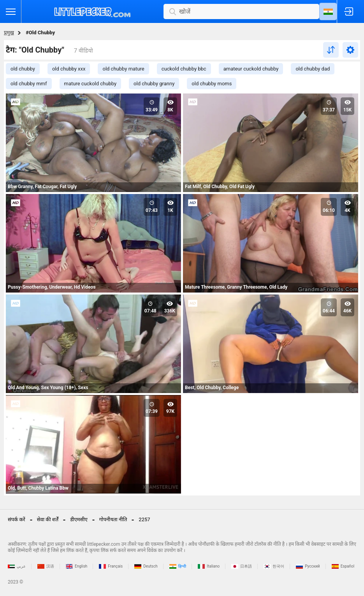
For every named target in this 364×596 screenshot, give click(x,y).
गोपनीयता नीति (113, 519)
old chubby (23, 69)
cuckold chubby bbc (184, 69)
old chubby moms (212, 84)
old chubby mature (123, 69)
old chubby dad (313, 69)
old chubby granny (154, 84)
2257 (144, 519)
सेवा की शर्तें (48, 519)
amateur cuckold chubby (251, 69)
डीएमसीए (79, 519)
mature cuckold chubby (91, 84)
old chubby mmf (29, 84)
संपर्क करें (17, 519)
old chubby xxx (69, 69)
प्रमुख (9, 33)
